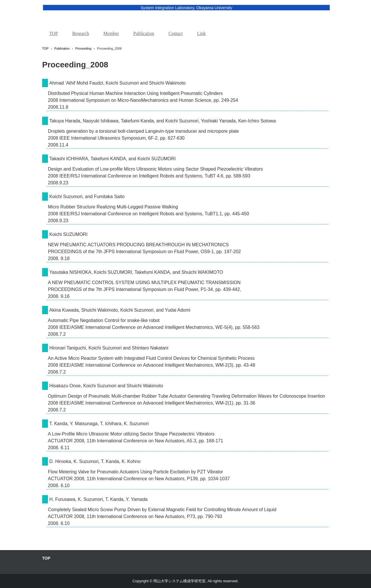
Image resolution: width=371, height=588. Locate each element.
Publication (144, 33)
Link (201, 33)
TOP (54, 33)
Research (81, 33)
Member (111, 33)
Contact (176, 33)
